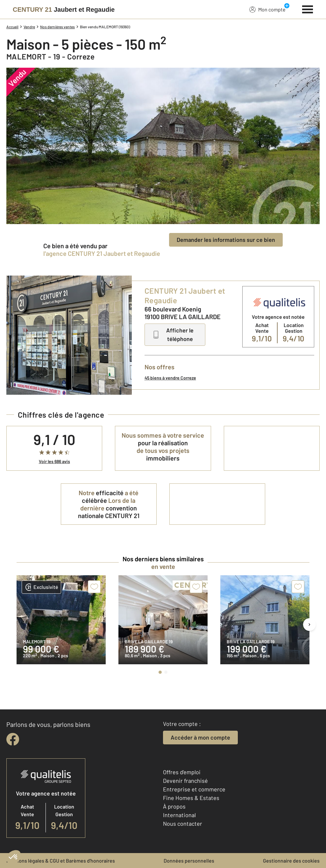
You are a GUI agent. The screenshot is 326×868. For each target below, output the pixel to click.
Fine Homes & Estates (191, 798)
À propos (174, 806)
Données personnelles (189, 861)
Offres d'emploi (182, 772)
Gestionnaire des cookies (291, 861)
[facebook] (13, 739)
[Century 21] (64, 10)
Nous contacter (183, 824)
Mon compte (267, 9)
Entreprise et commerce (194, 789)
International (179, 815)
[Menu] (308, 9)
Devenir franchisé (185, 781)
